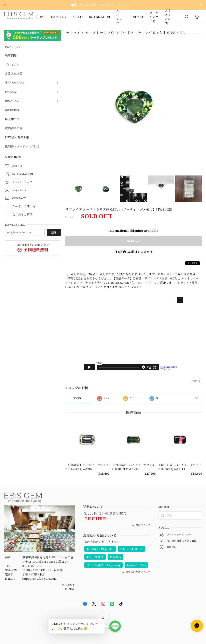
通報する (196, 381)
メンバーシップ (119, 17)
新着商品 (11, 56)
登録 (54, 232)
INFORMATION (100, 17)
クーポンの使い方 (154, 17)
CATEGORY (59, 17)
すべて (78, 398)
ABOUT (78, 17)
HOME (41, 17)
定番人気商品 (14, 74)
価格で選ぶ (12, 101)
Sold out (134, 241)
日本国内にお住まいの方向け (133, 252)
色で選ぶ (11, 92)
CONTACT (137, 17)
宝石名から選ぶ (15, 83)
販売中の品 (12, 119)
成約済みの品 (14, 128)
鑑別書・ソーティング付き (22, 147)
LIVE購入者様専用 (17, 138)
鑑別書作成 (12, 110)
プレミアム (12, 65)
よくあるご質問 (168, 17)
